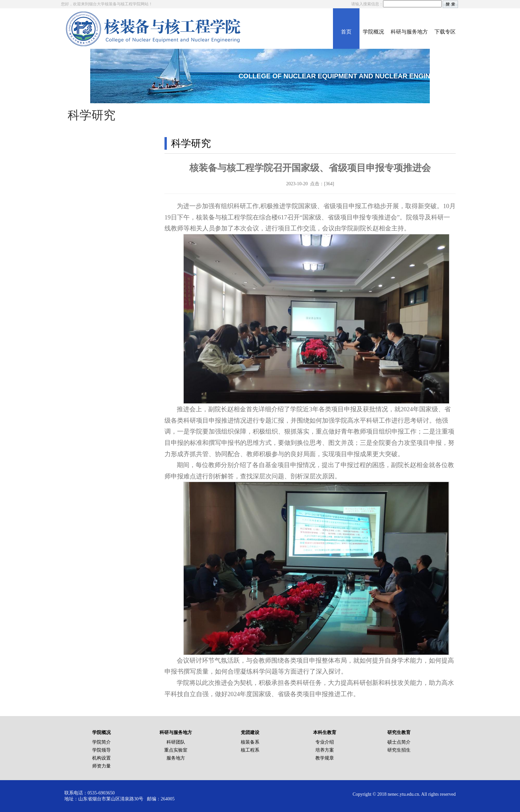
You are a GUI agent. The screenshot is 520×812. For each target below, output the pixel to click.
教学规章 (325, 758)
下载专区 (445, 32)
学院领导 (101, 750)
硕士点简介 (399, 742)
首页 (346, 32)
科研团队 (176, 742)
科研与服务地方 (409, 32)
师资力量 (101, 766)
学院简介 (101, 742)
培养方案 (325, 750)
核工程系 (250, 750)
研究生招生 (399, 750)
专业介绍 (325, 742)
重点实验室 (176, 750)
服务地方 (176, 758)
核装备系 (250, 742)
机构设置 (101, 758)
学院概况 (373, 32)
